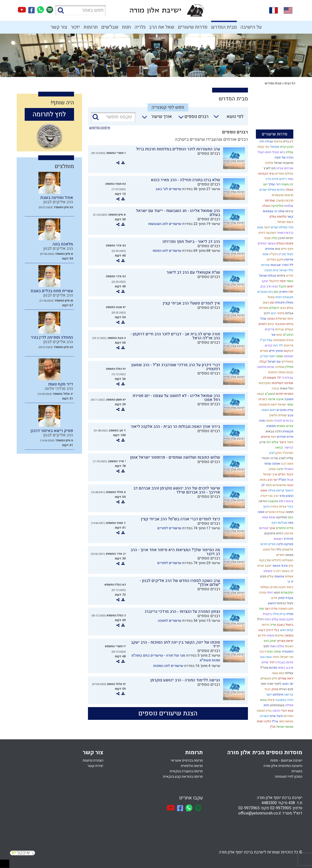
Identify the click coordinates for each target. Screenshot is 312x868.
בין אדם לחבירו (283, 421)
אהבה (279, 399)
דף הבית (290, 83)
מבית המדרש (224, 27)
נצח (261, 609)
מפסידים (287, 362)
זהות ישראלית (284, 319)
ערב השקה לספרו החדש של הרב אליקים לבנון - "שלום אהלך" (180, 583)
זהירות (280, 190)
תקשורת (288, 431)
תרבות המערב (284, 200)
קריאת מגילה (276, 490)
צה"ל (274, 721)
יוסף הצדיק (267, 356)
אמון (260, 227)
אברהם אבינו (285, 168)
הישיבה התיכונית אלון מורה (283, 766)
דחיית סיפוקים (273, 533)
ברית (286, 141)
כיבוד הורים (285, 474)
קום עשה (278, 673)
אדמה (271, 399)
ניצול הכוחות (285, 603)
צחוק (274, 689)
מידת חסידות (285, 437)
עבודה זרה (266, 141)
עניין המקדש (284, 410)
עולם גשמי (277, 646)
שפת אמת (268, 517)
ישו (265, 184)
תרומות (91, 27)
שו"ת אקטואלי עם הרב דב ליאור (193, 272)
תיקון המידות (275, 260)
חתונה (289, 512)
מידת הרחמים (284, 528)
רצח (273, 437)
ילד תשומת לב (271, 378)
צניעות (278, 141)
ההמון (289, 496)
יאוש (290, 286)
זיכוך (266, 313)
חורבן (281, 238)
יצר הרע (272, 480)
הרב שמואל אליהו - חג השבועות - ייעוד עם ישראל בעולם (178, 213)
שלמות (288, 206)
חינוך (266, 507)
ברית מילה (279, 614)
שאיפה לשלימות (282, 383)
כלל (278, 550)
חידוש (261, 635)
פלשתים (287, 550)
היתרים (280, 555)
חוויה (275, 657)
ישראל (282, 405)
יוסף (263, 684)
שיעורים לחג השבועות (165, 224)
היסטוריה (287, 652)
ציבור (284, 566)
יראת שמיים (285, 678)
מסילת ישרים (267, 190)
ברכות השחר (285, 233)
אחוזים (269, 249)
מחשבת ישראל (283, 163)
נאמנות (288, 356)
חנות (126, 27)
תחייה (289, 614)
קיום (270, 324)
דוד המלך (274, 184)
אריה (273, 625)
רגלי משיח (286, 388)
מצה (290, 523)
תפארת (271, 426)
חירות (264, 544)
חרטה (269, 421)
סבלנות (282, 523)
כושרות (297, 771)
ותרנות (273, 668)
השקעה (271, 233)
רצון (274, 523)
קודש (268, 345)
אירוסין (288, 260)
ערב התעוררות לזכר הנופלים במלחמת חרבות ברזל (178, 149)
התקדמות (264, 383)
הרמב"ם (288, 335)
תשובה (288, 399)
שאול (271, 297)
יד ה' (290, 582)
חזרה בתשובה (284, 700)
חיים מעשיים (269, 678)
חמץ (266, 646)
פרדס (289, 276)
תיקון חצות (286, 619)
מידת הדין (272, 179)
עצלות (289, 673)
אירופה (288, 533)
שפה (281, 211)
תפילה (289, 705)
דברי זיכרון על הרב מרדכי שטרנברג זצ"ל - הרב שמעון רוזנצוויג (176, 367)
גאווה (263, 480)
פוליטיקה (277, 206)
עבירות (279, 329)
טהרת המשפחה (283, 340)
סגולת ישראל (267, 276)
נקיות (289, 372)
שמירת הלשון (278, 415)
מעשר (276, 566)
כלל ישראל (286, 270)
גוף (267, 147)
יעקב (264, 281)
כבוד (267, 689)
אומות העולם (284, 243)
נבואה (279, 448)
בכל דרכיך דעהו (268, 630)
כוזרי (290, 507)
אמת (265, 254)
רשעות (278, 539)
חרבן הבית (286, 147)
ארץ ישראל (270, 474)
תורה (261, 421)
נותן (276, 292)
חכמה (276, 711)
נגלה (274, 238)
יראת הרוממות (268, 405)
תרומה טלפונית (192, 766)
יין (279, 254)
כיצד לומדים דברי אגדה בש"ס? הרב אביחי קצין (180, 519)
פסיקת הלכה (285, 544)
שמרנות (270, 200)
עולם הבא (286, 308)
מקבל (282, 286)
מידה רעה (271, 609)
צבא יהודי (287, 711)
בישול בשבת (285, 625)
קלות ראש (286, 630)
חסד (290, 179)
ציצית (271, 700)
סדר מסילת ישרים (282, 227)
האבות (289, 646)
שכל (263, 319)
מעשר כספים (266, 243)
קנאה (260, 394)
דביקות (288, 351)
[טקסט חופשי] (113, 117)
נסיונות (279, 635)
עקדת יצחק (285, 598)
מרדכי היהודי (269, 458)
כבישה (288, 448)
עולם (270, 576)
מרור (282, 496)
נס (275, 211)
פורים (272, 544)
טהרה (262, 593)
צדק (262, 442)
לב (262, 485)
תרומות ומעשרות (282, 195)
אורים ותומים (284, 426)
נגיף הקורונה (266, 174)
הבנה (290, 485)
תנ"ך (272, 727)
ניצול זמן (287, 254)
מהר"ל (264, 668)
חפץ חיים (287, 249)
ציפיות (281, 276)
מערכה (264, 716)
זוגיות (289, 238)
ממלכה (279, 367)
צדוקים (288, 345)
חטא (277, 593)
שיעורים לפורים (169, 528)
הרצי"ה (273, 254)
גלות (266, 705)
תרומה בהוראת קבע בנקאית (183, 777)
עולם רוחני (271, 619)
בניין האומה (264, 711)
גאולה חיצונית (284, 303)
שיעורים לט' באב (168, 189)
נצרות (270, 367)
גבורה (275, 388)
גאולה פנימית (276, 372)
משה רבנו (287, 464)
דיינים (283, 179)
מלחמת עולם (277, 217)
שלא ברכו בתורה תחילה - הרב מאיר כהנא (185, 180)
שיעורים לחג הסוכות (168, 666)
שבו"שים (110, 27)
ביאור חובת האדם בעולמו (276, 587)
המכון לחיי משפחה (289, 777)
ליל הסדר (287, 265)
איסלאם (277, 695)
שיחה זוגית (273, 652)
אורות (282, 507)
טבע (290, 415)
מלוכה (269, 163)
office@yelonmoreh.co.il (259, 813)
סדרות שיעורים (193, 27)
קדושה (288, 695)
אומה (261, 512)
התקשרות (287, 593)
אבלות (289, 313)
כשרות (262, 399)
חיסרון (283, 292)
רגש (273, 313)
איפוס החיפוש (100, 128)
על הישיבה (251, 27)
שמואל (274, 147)
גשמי (290, 281)
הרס (266, 641)
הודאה (262, 501)
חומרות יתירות (284, 394)
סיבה (279, 469)
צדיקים (269, 329)
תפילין (289, 367)
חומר (290, 442)
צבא (275, 286)
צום (277, 249)
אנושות (279, 576)
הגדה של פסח (284, 158)
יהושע (272, 603)
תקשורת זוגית (284, 297)
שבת (267, 238)
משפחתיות (277, 705)
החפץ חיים (276, 351)
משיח (270, 635)
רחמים (262, 324)
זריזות (265, 625)
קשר (290, 217)
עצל (269, 340)
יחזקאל (273, 281)
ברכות (289, 211)
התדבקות (265, 560)
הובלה (266, 206)
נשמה (279, 356)
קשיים (289, 329)
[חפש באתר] (80, 10)
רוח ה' (276, 571)
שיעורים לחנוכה (170, 621)
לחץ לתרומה (49, 114)
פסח (282, 281)
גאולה (289, 190)
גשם (266, 303)
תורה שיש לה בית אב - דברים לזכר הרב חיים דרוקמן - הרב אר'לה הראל (175, 336)
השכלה (288, 469)
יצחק (273, 641)
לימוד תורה (274, 684)
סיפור (280, 313)
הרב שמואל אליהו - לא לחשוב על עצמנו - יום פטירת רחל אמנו (176, 398)
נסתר (290, 405)
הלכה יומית (264, 721)
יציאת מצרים (285, 641)
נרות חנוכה (271, 270)
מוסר (268, 485)
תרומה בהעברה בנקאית (186, 771)
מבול (290, 480)
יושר (269, 695)
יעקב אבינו (264, 566)
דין (291, 141)
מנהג (263, 576)
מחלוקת (281, 517)
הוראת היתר (286, 721)
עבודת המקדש (275, 512)
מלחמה (261, 367)
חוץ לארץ (269, 168)
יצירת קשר (95, 766)
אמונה (276, 464)
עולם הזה (272, 442)
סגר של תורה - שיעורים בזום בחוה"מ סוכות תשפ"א (176, 658)
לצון (272, 453)
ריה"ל (260, 619)
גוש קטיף (278, 152)
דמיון (261, 233)
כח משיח (287, 184)
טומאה (289, 635)
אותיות (289, 576)
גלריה (140, 27)
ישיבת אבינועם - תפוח (286, 760)
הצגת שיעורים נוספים (168, 713)
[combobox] (227, 118)
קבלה (263, 362)
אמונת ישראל (284, 727)
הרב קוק (265, 286)
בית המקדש (265, 292)
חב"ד (263, 340)
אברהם (263, 528)
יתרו (290, 292)
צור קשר (59, 27)
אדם (274, 598)
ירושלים (274, 308)
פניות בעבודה (284, 662)
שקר (272, 528)
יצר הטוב (287, 684)
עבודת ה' (287, 378)
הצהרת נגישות (93, 760)
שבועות (275, 265)
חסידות (288, 716)
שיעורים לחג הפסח (167, 251)
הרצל (279, 716)
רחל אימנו (269, 550)
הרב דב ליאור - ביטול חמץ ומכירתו (191, 242)
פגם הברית (286, 689)
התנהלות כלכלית (282, 560)
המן (272, 303)
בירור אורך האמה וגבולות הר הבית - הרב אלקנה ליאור (175, 427)
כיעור (282, 442)
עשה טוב (265, 657)
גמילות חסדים (284, 174)
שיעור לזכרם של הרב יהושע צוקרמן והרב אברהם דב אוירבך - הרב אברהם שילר (177, 490)
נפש (279, 335)
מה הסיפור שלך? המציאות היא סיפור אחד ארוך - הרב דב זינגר (175, 552)
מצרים (264, 351)
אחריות (263, 308)
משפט (267, 571)
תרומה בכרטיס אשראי (187, 760)
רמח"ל (282, 480)
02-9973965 (249, 808)
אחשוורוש (279, 485)
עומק (272, 469)
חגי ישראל (286, 657)
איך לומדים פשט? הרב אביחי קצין (191, 303)
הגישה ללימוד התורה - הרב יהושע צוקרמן (185, 680)
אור (273, 335)
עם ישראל (274, 362)
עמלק (289, 152)
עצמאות (268, 211)
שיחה (264, 662)
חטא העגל (264, 152)
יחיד (272, 662)
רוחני (270, 593)
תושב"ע (270, 394)
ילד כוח (277, 345)
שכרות (265, 265)
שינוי (272, 716)
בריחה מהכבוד (284, 324)
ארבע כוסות (285, 668)
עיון (291, 566)
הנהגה (271, 319)
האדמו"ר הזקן (284, 453)
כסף (290, 517)
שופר (267, 464)
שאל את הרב (162, 27)
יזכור (75, 27)
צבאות (269, 431)
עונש (263, 700)
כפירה (274, 507)
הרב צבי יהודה (269, 496)
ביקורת (267, 614)
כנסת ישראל (285, 222)
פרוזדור (288, 539)
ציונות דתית (286, 501)
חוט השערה (285, 609)
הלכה (278, 431)
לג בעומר (287, 571)
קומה (260, 147)
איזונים (265, 437)
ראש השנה (268, 410)
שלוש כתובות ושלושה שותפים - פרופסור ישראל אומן (175, 457)
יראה (266, 227)
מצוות (289, 555)
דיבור (262, 652)
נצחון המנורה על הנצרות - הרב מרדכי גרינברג (182, 612)
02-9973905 (281, 808)
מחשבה (273, 501)
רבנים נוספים (209, 153)
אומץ (263, 490)
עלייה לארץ (286, 458)
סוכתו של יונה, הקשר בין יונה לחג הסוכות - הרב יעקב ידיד (175, 644)
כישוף (289, 490)
